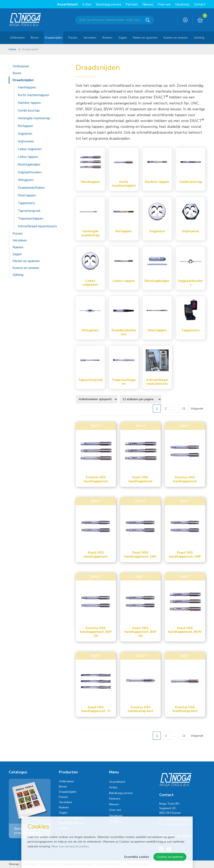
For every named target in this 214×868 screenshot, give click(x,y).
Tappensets (26, 203)
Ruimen (107, 38)
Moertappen (27, 195)
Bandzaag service (108, 4)
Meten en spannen (145, 38)
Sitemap (14, 864)
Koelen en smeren (176, 38)
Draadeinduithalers (31, 188)
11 (184, 409)
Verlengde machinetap (34, 118)
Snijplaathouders (30, 172)
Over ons (164, 4)
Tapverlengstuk (29, 211)
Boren (35, 38)
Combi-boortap (29, 111)
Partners (132, 4)
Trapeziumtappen (31, 219)
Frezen (73, 38)
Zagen (123, 38)
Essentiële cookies (137, 857)
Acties (87, 4)
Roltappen (25, 126)
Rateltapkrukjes (29, 165)
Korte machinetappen (33, 95)
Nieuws (148, 4)
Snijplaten (25, 134)
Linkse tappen (28, 157)
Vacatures (182, 4)
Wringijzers (26, 180)
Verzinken (90, 38)
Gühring (199, 38)
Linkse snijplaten (30, 149)
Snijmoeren (26, 141)
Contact (199, 4)
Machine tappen (29, 103)
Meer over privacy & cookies (70, 846)
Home (12, 49)
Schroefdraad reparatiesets (37, 226)
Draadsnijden (53, 38)
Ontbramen (17, 38)
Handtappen (27, 87)
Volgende (197, 409)
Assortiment (67, 4)
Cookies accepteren (170, 857)
